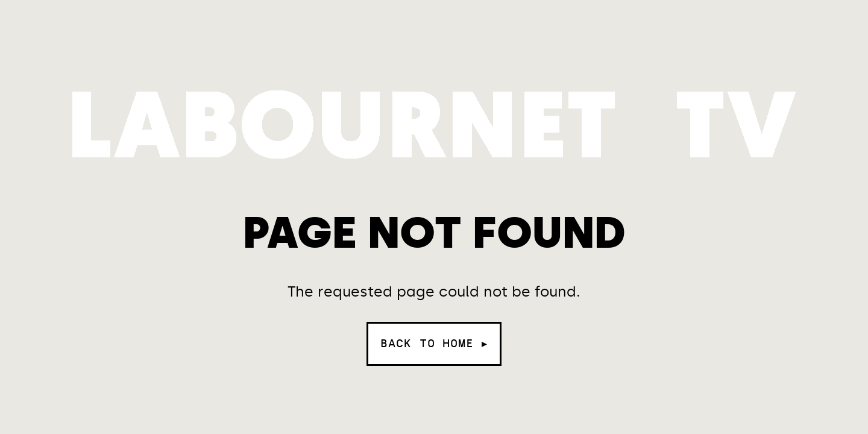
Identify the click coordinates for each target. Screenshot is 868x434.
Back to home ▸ (434, 344)
